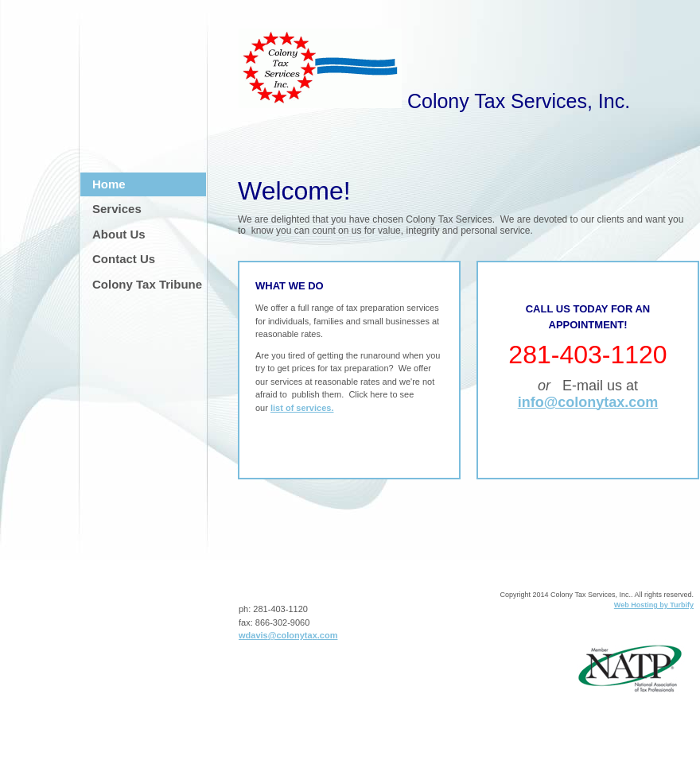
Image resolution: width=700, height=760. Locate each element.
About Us (119, 234)
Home (109, 184)
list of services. (302, 408)
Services (117, 209)
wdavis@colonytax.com (288, 635)
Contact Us (124, 259)
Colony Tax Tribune (147, 284)
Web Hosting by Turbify (654, 605)
